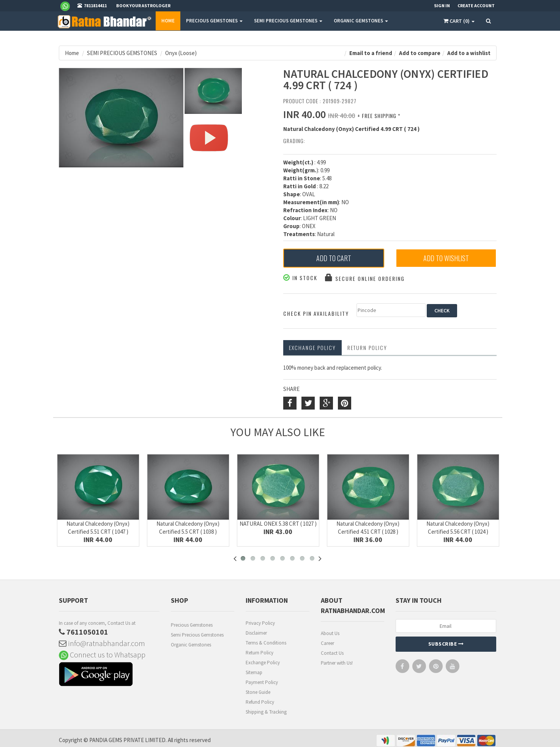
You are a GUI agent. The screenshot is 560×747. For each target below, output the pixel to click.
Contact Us (332, 653)
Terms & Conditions (266, 643)
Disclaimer (256, 633)
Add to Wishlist (446, 258)
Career (327, 643)
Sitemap (254, 672)
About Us (330, 633)
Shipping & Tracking (266, 712)
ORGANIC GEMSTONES (361, 21)
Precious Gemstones (192, 625)
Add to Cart (334, 258)
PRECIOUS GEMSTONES (214, 21)
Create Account (476, 6)
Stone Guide (258, 692)
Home (168, 21)
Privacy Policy (260, 623)
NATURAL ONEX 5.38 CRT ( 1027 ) (278, 524)
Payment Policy (262, 682)
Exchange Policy (312, 347)
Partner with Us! (337, 663)
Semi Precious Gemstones (197, 635)
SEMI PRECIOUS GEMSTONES (288, 21)
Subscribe (446, 644)
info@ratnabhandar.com (102, 643)
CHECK (442, 310)
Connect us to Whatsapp (102, 655)
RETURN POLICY (367, 347)
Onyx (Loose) (181, 53)
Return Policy (259, 653)
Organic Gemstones (191, 645)
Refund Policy (260, 702)
